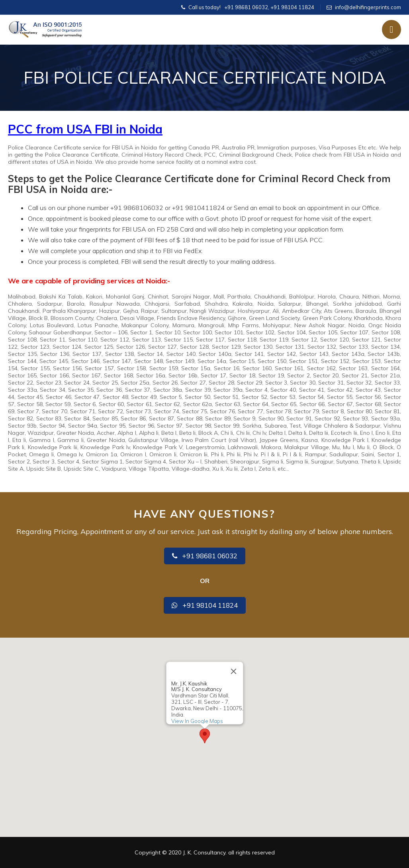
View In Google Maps (197, 721)
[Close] (233, 672)
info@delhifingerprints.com (368, 7)
